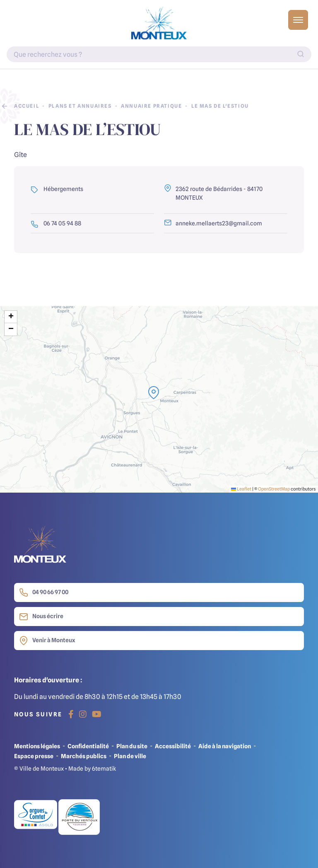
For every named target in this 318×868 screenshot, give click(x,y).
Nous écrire (41, 617)
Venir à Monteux (47, 641)
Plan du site (132, 746)
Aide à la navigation (225, 746)
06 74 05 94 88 (56, 224)
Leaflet (241, 489)
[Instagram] (83, 714)
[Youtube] (97, 714)
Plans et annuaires (80, 106)
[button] (154, 393)
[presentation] (159, 399)
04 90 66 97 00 (44, 592)
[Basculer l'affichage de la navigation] (298, 20)
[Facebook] (71, 714)
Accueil (26, 106)
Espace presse (34, 756)
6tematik (104, 768)
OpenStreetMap (274, 489)
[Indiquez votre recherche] (159, 54)
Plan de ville (130, 756)
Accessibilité (173, 746)
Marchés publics (84, 756)
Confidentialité (88, 746)
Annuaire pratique (151, 106)
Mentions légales (37, 746)
